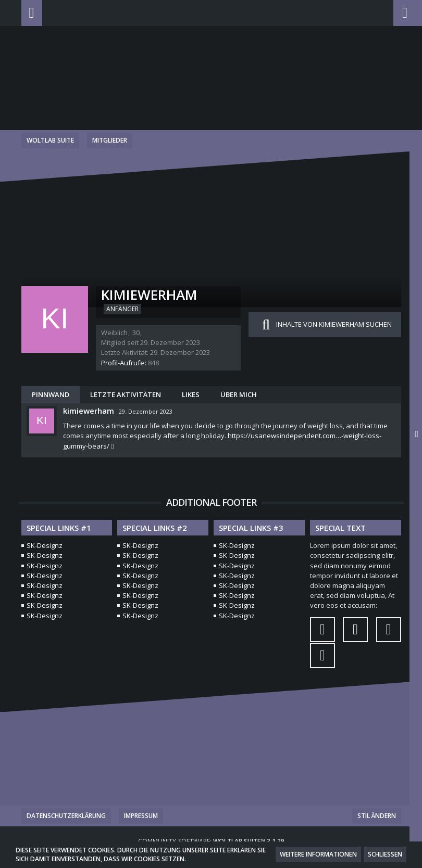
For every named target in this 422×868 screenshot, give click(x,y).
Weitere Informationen (318, 854)
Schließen (385, 854)
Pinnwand (51, 394)
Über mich (239, 394)
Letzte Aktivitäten (126, 394)
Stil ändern (377, 816)
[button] (32, 13)
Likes (191, 394)
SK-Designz (45, 545)
